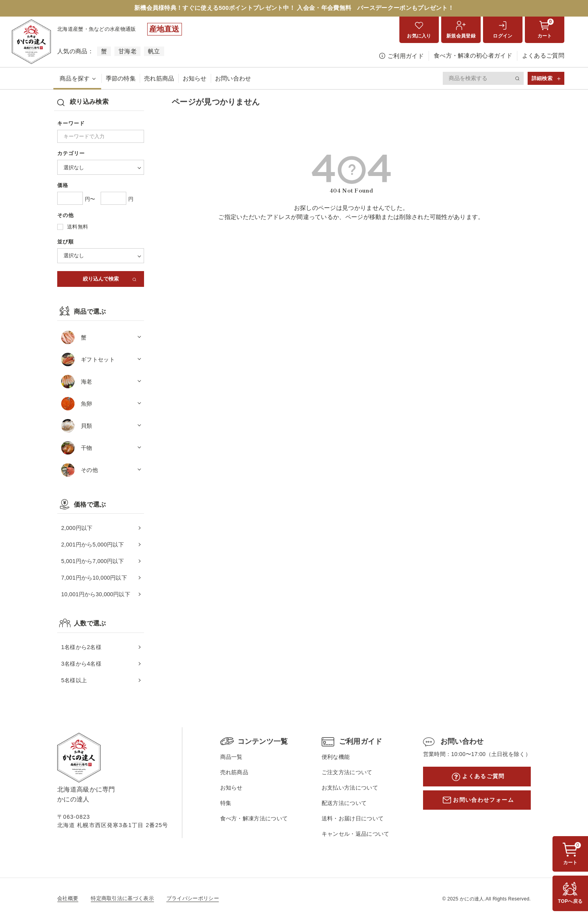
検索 (518, 79)
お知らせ (195, 79)
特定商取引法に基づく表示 (122, 898)
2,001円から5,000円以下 (93, 545)
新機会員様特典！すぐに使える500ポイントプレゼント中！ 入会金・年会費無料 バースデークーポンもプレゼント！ (294, 8)
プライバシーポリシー (193, 898)
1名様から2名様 (81, 648)
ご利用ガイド (406, 57)
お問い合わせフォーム (480, 801)
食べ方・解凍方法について (252, 819)
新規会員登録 (461, 37)
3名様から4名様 (81, 664)
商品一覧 (229, 758)
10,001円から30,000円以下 (96, 595)
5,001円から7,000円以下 (93, 562)
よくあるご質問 (543, 56)
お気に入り (419, 37)
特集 (224, 803)
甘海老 (127, 52)
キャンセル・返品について (351, 834)
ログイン (503, 37)
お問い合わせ (233, 79)
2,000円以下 (77, 529)
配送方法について (340, 803)
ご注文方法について (343, 773)
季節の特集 (121, 79)
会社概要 (68, 898)
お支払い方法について (345, 788)
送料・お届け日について (348, 819)
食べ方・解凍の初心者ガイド (473, 56)
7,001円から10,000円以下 (94, 578)
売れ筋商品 (159, 79)
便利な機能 (331, 758)
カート (546, 29)
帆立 (154, 52)
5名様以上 (74, 681)
